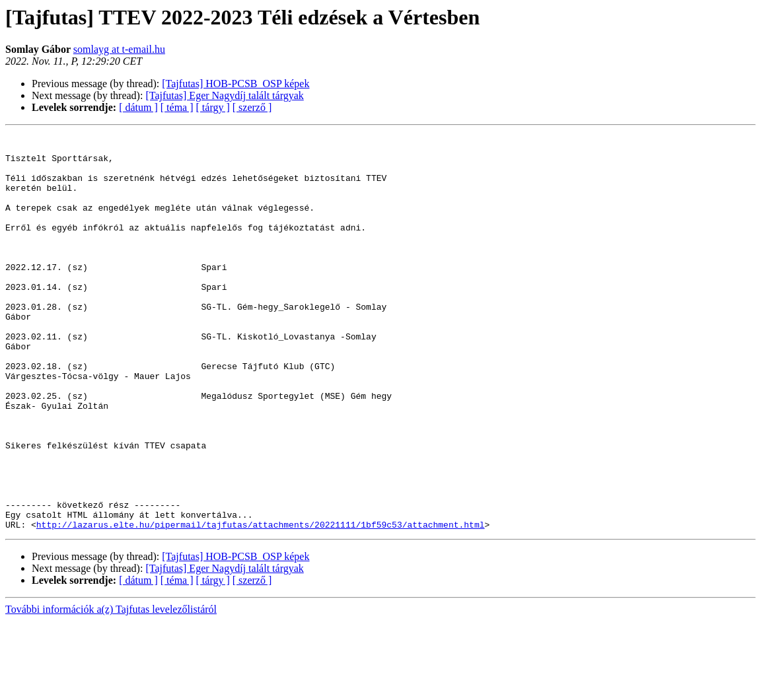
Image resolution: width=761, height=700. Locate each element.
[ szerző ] (252, 107)
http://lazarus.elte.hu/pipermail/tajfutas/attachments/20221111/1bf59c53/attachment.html (261, 604)
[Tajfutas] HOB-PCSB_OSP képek (236, 84)
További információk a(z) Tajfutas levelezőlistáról (111, 688)
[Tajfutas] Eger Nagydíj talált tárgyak (224, 95)
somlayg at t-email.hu (119, 49)
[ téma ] (177, 107)
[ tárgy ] (213, 107)
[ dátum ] (138, 107)
